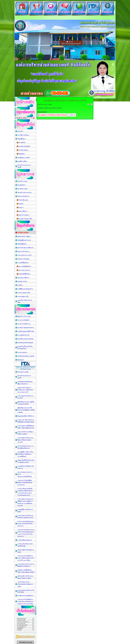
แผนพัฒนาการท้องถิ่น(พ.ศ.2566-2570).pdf (53, 115)
